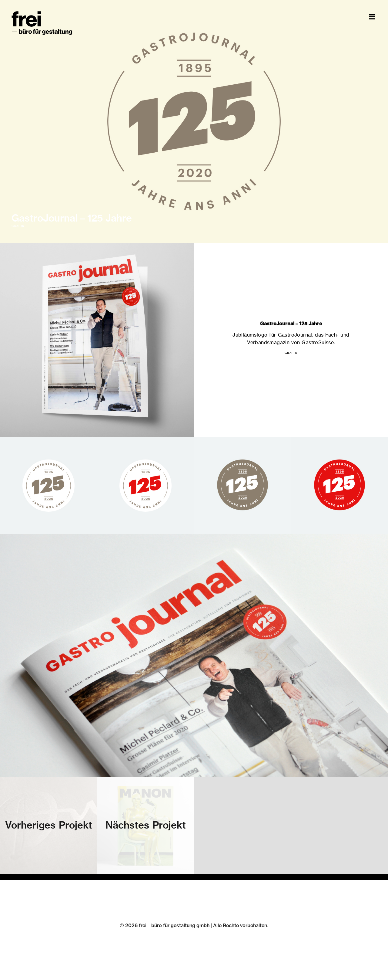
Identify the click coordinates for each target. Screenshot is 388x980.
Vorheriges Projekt (49, 826)
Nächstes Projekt (146, 826)
